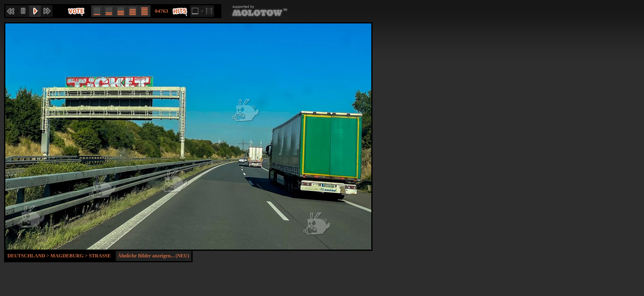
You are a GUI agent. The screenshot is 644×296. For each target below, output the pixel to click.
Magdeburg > (70, 256)
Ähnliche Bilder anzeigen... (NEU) (154, 256)
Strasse (100, 256)
